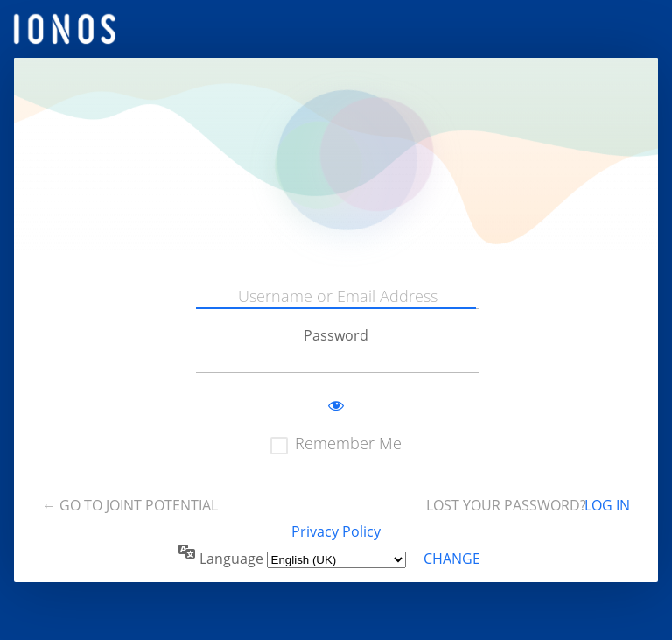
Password (336, 335)
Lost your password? (506, 505)
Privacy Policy (336, 531)
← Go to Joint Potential (130, 505)
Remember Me (348, 443)
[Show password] (336, 406)
